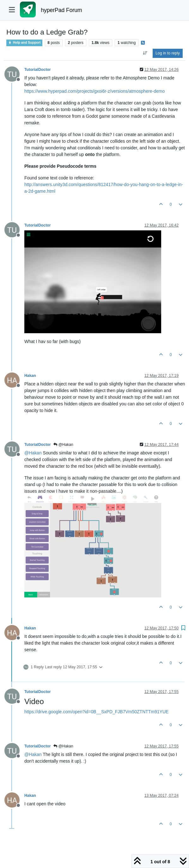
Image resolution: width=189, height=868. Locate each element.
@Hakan (63, 445)
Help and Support (24, 43)
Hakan (30, 376)
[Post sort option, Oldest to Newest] (145, 53)
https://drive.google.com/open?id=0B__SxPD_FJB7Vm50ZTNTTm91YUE (96, 712)
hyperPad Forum (61, 10)
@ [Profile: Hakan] (33, 453)
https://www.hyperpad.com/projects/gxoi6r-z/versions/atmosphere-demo (94, 91)
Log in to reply (168, 53)
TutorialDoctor (37, 70)
